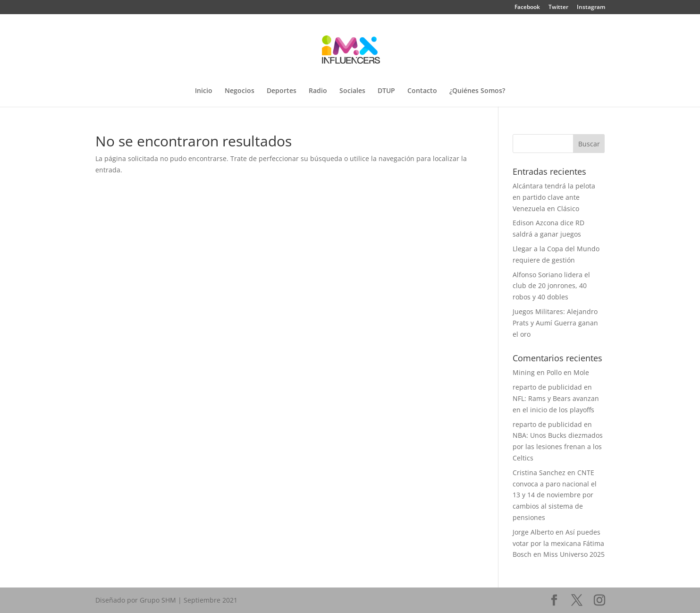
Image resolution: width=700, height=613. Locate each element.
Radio (318, 91)
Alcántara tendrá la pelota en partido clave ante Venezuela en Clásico (554, 197)
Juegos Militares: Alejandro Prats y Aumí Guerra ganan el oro (555, 323)
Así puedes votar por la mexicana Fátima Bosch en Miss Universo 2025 (559, 543)
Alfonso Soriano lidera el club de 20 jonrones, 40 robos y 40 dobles (551, 286)
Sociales (352, 91)
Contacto (422, 91)
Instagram (591, 8)
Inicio (204, 91)
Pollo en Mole (568, 372)
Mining (524, 372)
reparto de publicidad (547, 387)
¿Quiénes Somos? (477, 91)
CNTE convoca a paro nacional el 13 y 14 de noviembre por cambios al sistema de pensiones (555, 495)
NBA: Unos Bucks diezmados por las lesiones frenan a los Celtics (558, 447)
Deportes (282, 91)
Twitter (558, 8)
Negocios (240, 91)
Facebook (527, 8)
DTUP (386, 91)
